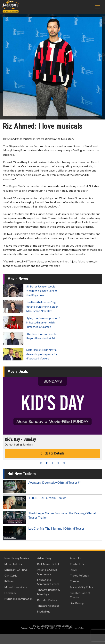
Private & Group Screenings (47, 572)
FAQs (73, 570)
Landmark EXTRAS (16, 570)
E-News (9, 581)
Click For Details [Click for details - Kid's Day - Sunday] (52, 453)
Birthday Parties (47, 600)
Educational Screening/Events (48, 582)
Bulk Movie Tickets (49, 564)
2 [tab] (47, 463)
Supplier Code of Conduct (80, 595)
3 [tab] (52, 463)
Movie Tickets (13, 564)
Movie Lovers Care (16, 587)
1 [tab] (41, 463)
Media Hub (44, 611)
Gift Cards (11, 575)
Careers (75, 581)
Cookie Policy (44, 628)
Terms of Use (77, 628)
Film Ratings (77, 603)
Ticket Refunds (79, 575)
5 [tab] (64, 463)
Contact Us (77, 564)
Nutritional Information (19, 599)
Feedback (10, 593)
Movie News (18, 279)
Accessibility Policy (81, 587)
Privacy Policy (28, 628)
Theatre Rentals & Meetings (49, 592)
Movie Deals (18, 371)
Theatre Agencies (48, 606)
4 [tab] (58, 463)
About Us (76, 558)
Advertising (44, 558)
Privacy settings (61, 628)
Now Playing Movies (17, 558)
